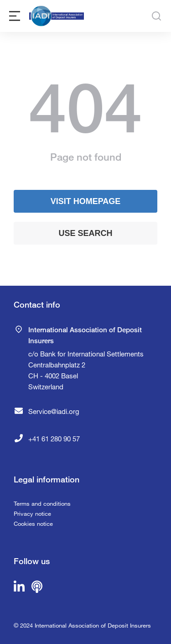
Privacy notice (32, 513)
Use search (85, 233)
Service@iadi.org (54, 411)
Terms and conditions (42, 503)
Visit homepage (86, 201)
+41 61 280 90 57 (54, 439)
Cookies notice (33, 524)
